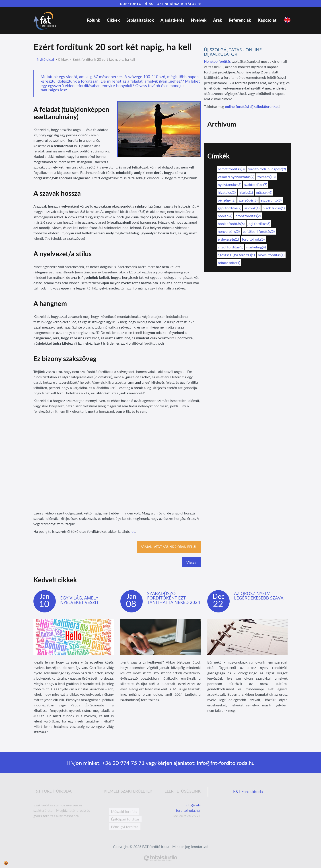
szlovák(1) (252, 208)
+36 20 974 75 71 (123, 763)
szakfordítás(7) (256, 184)
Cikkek (113, 20)
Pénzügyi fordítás (125, 827)
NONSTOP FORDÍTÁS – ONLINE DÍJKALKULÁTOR (161, 4)
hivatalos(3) (227, 192)
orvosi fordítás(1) (271, 255)
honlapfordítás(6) (231, 224)
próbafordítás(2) (248, 216)
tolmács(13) (266, 177)
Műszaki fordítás (124, 811)
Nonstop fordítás (217, 61)
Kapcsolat (267, 20)
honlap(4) (225, 216)
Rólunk (94, 20)
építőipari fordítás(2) (259, 231)
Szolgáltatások (140, 20)
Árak (218, 20)
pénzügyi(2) (227, 200)
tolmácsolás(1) (229, 263)
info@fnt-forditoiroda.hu (225, 763)
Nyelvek (199, 20)
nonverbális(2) (229, 231)
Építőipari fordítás (125, 819)
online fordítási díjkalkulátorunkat (252, 106)
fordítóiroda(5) (253, 239)
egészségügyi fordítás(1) (236, 255)
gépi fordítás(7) (229, 208)
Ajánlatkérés (172, 20)
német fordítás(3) (231, 169)
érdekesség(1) (228, 239)
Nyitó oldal (45, 59)
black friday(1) (274, 208)
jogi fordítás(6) (259, 224)
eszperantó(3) (271, 200)
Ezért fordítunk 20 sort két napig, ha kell (104, 59)
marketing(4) (256, 247)
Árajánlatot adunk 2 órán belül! (169, 547)
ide (133, 531)
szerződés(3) (248, 200)
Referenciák (240, 20)
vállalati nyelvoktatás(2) (236, 177)
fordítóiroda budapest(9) (267, 169)
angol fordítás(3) (230, 247)
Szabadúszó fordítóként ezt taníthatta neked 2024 (174, 598)
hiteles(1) (246, 192)
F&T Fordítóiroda (248, 792)
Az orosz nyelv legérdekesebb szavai (259, 596)
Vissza (191, 562)
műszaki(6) (264, 192)
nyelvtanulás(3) (229, 184)
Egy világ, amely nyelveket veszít (79, 600)
